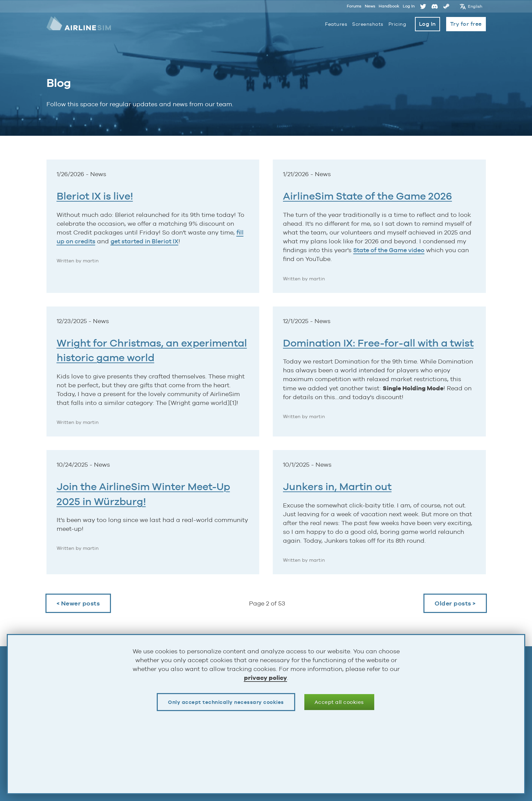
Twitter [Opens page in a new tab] (423, 6)
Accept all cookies (339, 702)
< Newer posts (78, 603)
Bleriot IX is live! (95, 196)
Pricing (397, 24)
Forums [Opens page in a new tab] (354, 6)
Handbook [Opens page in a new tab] (389, 6)
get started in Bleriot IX (145, 241)
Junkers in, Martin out (337, 487)
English (475, 6)
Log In (409, 6)
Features (336, 24)
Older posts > (455, 603)
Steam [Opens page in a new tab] (446, 6)
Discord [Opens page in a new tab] (435, 6)
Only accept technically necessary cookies (226, 702)
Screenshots (368, 24)
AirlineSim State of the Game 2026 (367, 196)
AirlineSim (79, 24)
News (370, 6)
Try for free (466, 24)
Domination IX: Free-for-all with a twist (378, 343)
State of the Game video (389, 250)
